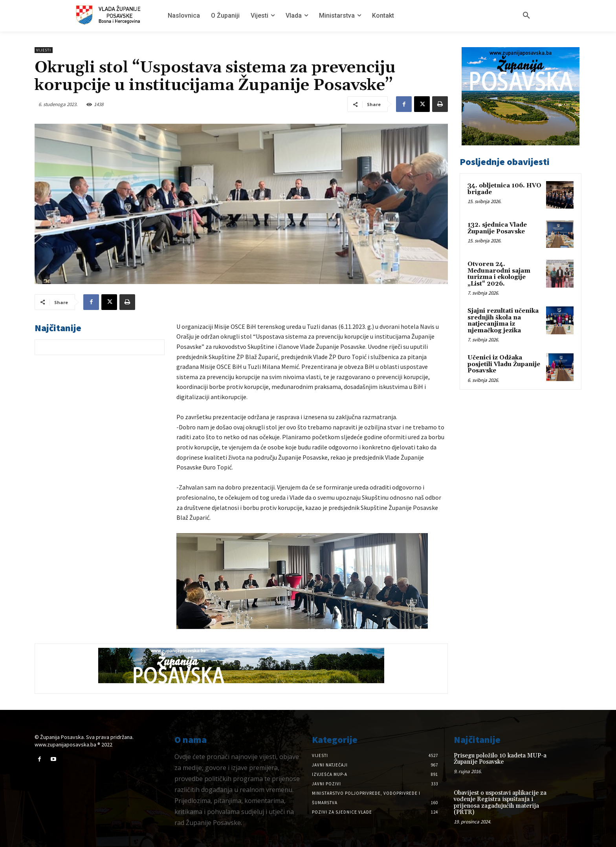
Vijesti (44, 50)
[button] (526, 16)
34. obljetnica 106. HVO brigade (504, 189)
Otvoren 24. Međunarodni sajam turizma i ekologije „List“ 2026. (499, 274)
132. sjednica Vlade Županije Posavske (497, 228)
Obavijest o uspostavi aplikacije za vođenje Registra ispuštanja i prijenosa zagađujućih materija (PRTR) (500, 803)
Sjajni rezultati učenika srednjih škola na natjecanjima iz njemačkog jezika (503, 321)
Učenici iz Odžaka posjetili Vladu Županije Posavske (504, 364)
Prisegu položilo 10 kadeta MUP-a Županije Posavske (500, 759)
